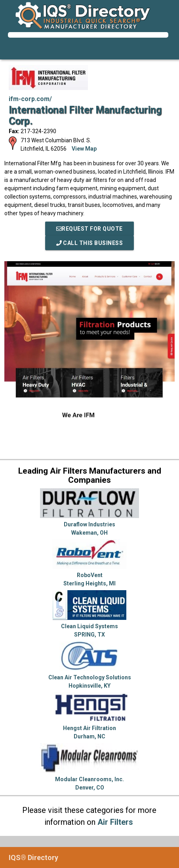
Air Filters (115, 822)
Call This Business (90, 243)
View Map (84, 149)
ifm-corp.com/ (30, 99)
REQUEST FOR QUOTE (89, 229)
